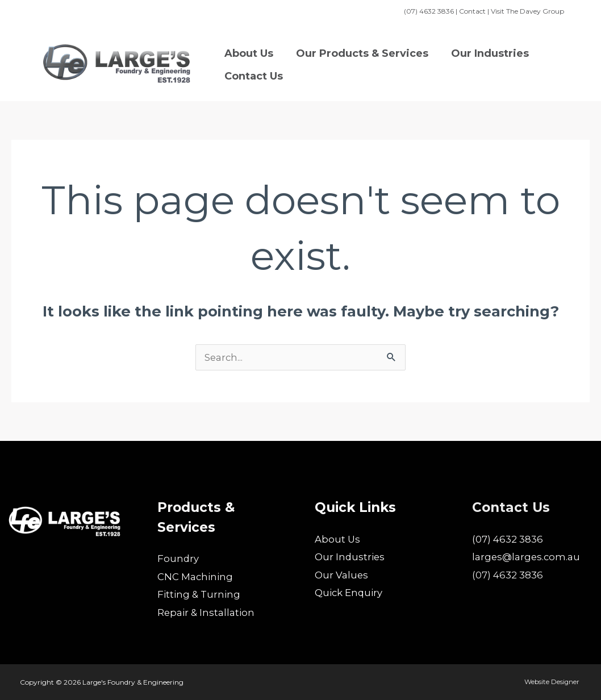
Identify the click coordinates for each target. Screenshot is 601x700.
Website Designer (552, 682)
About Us (338, 539)
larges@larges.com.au (527, 557)
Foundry (178, 559)
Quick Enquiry (349, 593)
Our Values (342, 575)
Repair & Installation (206, 612)
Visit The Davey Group (527, 11)
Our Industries (350, 557)
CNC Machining (197, 577)
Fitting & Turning (199, 594)
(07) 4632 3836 (508, 539)
